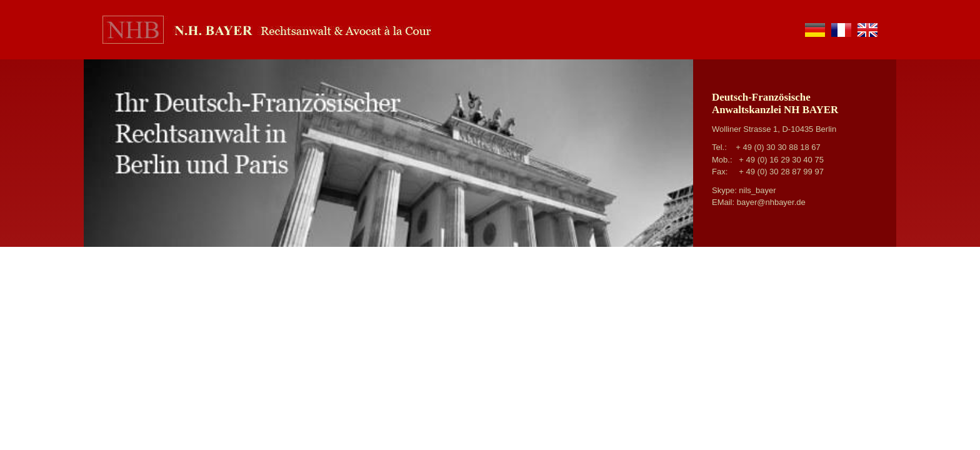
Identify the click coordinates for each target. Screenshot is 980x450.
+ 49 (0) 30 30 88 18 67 (778, 147)
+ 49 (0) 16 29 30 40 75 (781, 160)
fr (841, 30)
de (815, 30)
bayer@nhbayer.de (771, 202)
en (867, 30)
